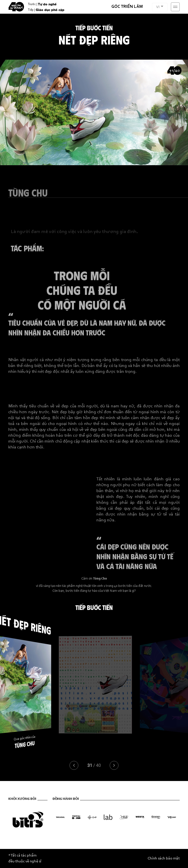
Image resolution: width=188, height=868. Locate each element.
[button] (114, 765)
